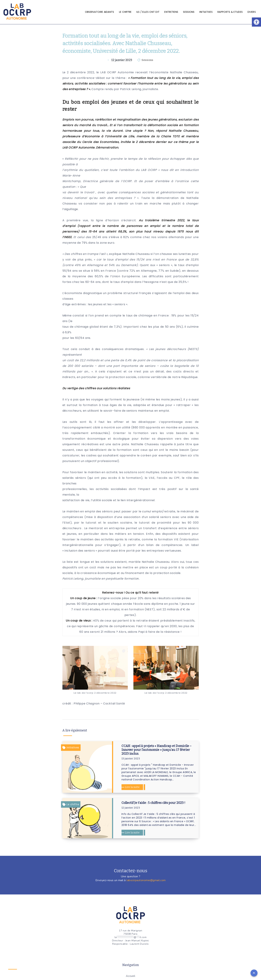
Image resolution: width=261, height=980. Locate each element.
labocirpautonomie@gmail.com (146, 880)
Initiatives (206, 12)
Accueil (131, 976)
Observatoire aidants (100, 12)
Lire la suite (132, 787)
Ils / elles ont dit (148, 12)
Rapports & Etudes (230, 12)
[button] (256, 22)
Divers (252, 12)
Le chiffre (125, 12)
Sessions (189, 12)
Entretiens (171, 12)
